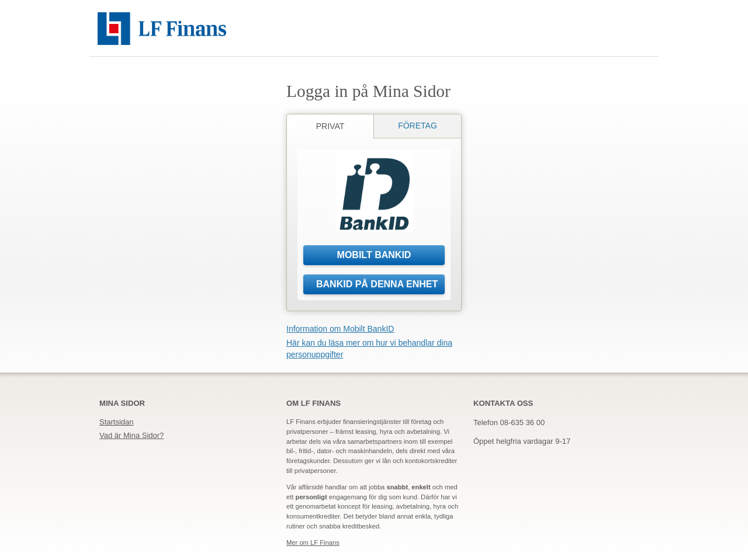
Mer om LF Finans (313, 542)
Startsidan (117, 422)
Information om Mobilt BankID (340, 329)
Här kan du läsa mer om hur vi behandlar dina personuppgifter (369, 349)
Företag (418, 126)
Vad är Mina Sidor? (131, 435)
